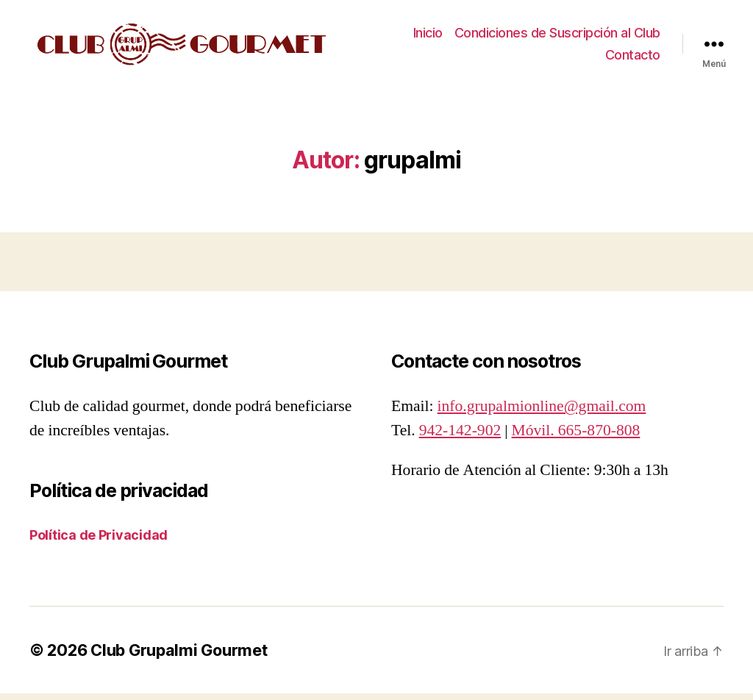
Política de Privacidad (99, 542)
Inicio (428, 36)
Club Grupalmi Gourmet (179, 657)
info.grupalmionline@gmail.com (542, 414)
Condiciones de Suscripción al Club (557, 36)
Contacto (633, 58)
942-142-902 (460, 437)
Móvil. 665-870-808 (576, 437)
